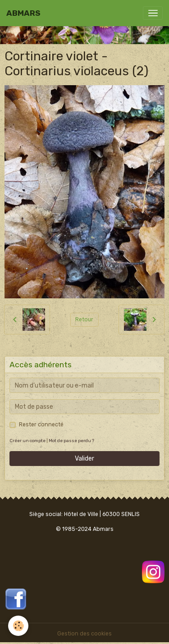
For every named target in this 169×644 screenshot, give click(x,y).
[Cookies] (18, 626)
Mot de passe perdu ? (71, 441)
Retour (84, 320)
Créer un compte (27, 441)
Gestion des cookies (84, 634)
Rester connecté (41, 425)
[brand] (23, 13)
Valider (84, 459)
